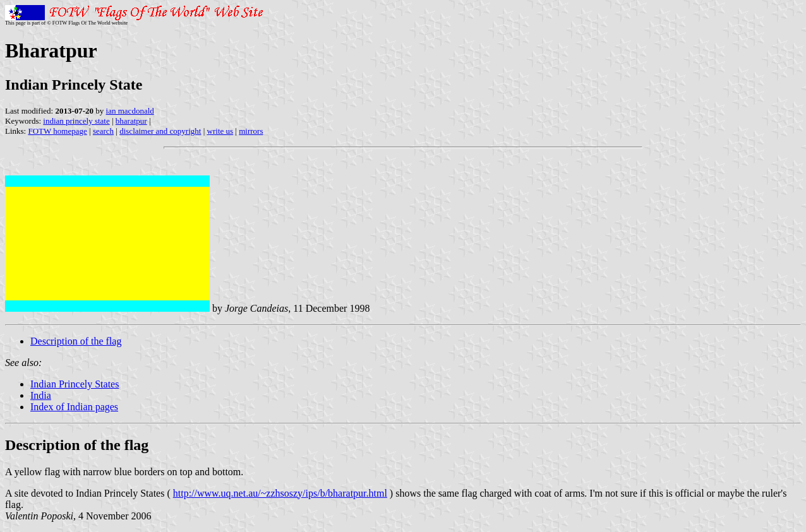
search (103, 131)
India (41, 395)
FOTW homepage (57, 131)
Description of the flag (76, 341)
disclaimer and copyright (160, 131)
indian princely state (76, 121)
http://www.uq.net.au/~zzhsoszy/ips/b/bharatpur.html (280, 493)
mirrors (251, 131)
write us (220, 131)
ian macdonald (130, 111)
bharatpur (131, 121)
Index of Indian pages (74, 407)
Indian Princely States (75, 384)
